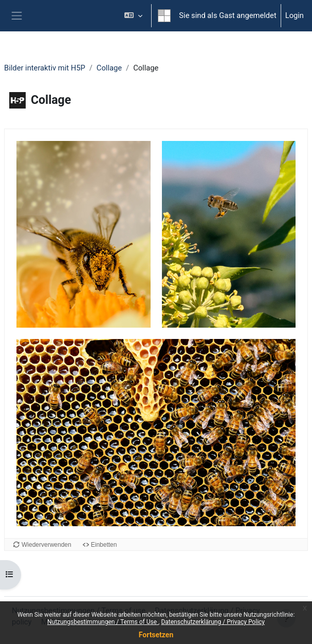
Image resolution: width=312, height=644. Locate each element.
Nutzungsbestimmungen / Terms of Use (103, 622)
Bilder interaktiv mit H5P (45, 68)
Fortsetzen (156, 635)
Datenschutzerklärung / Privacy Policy (213, 622)
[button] (133, 16)
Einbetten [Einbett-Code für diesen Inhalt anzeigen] (104, 545)
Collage (109, 68)
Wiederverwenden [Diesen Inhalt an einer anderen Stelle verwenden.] (47, 545)
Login (295, 15)
